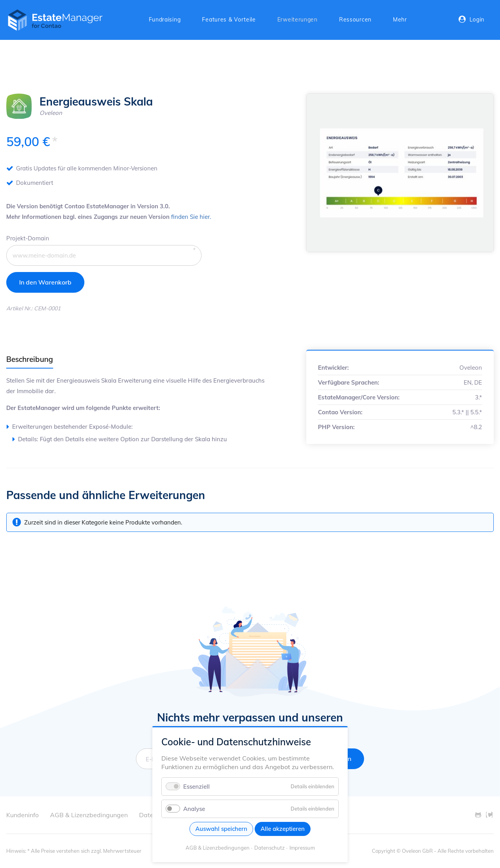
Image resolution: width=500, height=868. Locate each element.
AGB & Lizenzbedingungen (218, 848)
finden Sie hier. (191, 217)
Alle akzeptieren (283, 829)
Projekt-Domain (28, 237)
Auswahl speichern (221, 829)
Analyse (194, 809)
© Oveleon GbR (415, 851)
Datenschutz (270, 848)
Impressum (302, 848)
